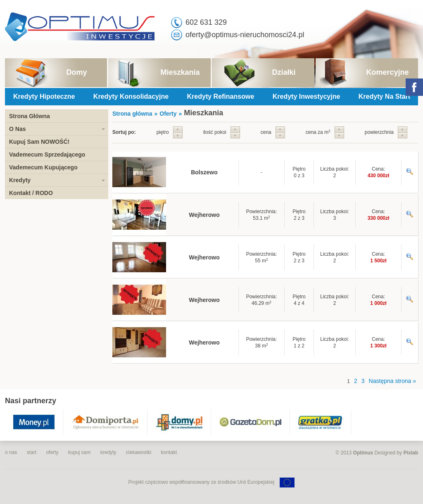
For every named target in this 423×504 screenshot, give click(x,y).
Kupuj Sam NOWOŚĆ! (39, 142)
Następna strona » (392, 381)
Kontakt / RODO (31, 193)
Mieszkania (180, 72)
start (32, 452)
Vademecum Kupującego (43, 167)
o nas (11, 452)
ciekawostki (139, 452)
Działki (284, 72)
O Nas (17, 129)
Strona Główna (30, 116)
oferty (52, 452)
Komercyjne (387, 72)
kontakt (169, 452)
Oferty (168, 114)
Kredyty (20, 180)
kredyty (108, 452)
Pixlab (411, 453)
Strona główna (132, 114)
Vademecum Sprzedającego (47, 155)
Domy (76, 72)
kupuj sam (80, 452)
